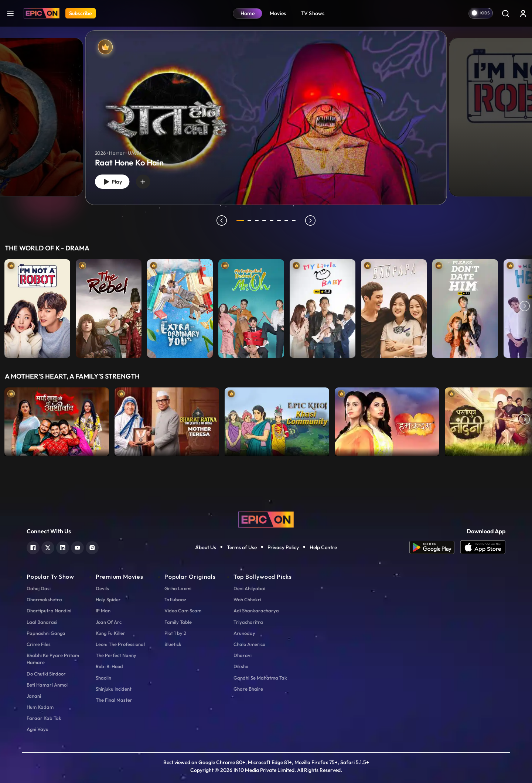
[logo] (266, 519)
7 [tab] (287, 220)
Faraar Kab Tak (44, 718)
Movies (278, 13)
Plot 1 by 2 (175, 633)
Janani (34, 696)
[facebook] (33, 547)
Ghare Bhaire (248, 689)
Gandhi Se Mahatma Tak (260, 678)
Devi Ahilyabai (249, 588)
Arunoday (244, 633)
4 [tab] (265, 220)
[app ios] (483, 547)
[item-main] (37, 307)
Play (114, 181)
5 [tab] (273, 220)
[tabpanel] (266, 112)
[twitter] (48, 547)
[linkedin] (63, 547)
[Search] (505, 13)
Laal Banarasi (42, 622)
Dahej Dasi (39, 588)
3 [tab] (258, 220)
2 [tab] (250, 220)
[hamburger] (10, 13)
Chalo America (250, 644)
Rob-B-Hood (109, 666)
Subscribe (81, 13)
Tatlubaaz (175, 599)
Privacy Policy (283, 547)
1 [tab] (240, 220)
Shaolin (103, 678)
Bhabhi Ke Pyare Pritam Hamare (53, 659)
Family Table (178, 622)
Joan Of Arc (109, 622)
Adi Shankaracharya (256, 611)
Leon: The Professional (120, 644)
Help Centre (323, 547)
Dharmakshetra (44, 599)
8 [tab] (295, 220)
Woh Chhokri (247, 599)
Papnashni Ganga (46, 633)
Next (525, 307)
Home (248, 13)
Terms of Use (242, 547)
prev (221, 220)
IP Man (103, 611)
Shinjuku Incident (114, 689)
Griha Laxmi (178, 588)
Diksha (241, 666)
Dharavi (243, 655)
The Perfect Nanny (116, 655)
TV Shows (313, 13)
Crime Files (39, 644)
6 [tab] (280, 220)
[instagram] (92, 547)
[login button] (523, 13)
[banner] (266, 118)
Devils (102, 588)
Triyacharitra (248, 622)
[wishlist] (147, 181)
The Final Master (114, 700)
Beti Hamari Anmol (47, 685)
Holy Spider (108, 599)
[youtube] (77, 547)
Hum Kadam (40, 707)
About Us (206, 547)
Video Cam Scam (183, 611)
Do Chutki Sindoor (46, 674)
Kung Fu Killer (110, 633)
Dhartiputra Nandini (49, 611)
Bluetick (173, 644)
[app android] (435, 547)
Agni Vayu (37, 729)
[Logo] (42, 13)
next (311, 220)
